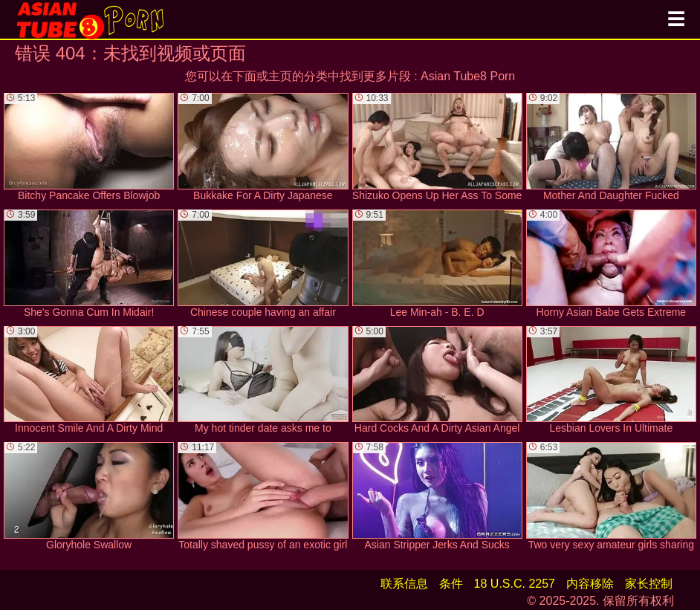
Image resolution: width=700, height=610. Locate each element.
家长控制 (649, 584)
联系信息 (404, 584)
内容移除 (590, 584)
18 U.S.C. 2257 (515, 584)
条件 (451, 584)
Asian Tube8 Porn (468, 76)
